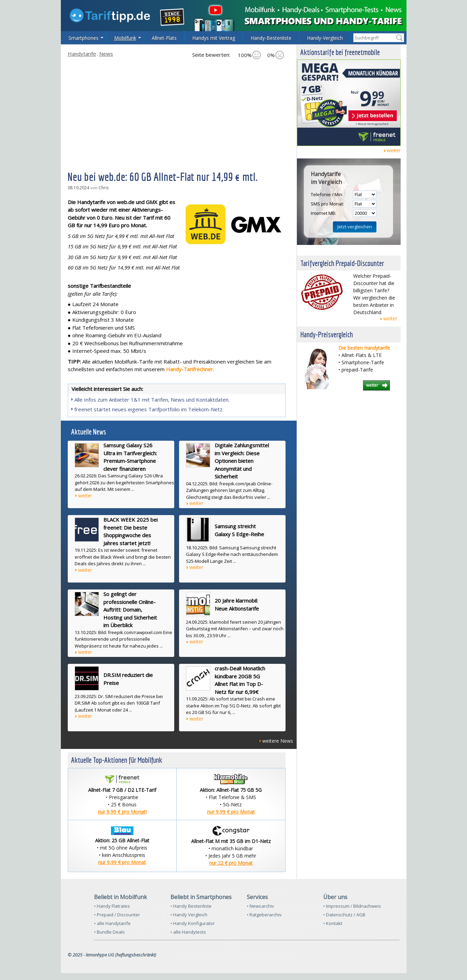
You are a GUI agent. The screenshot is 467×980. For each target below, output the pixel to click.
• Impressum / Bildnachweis (352, 906)
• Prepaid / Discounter (117, 915)
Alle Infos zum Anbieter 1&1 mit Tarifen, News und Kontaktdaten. (152, 400)
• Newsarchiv (260, 906)
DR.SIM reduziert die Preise (128, 679)
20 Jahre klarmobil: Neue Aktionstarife (237, 605)
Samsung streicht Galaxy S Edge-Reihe (239, 530)
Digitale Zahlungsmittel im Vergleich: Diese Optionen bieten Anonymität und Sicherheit (242, 461)
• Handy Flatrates (112, 906)
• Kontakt (333, 923)
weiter (85, 496)
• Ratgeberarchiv (264, 915)
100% (249, 55)
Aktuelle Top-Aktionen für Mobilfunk (117, 760)
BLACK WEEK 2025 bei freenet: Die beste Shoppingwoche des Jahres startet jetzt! (130, 531)
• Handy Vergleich (189, 915)
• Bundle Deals (109, 932)
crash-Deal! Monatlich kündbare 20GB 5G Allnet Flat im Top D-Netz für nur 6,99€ (240, 680)
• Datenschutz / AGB (344, 915)
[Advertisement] (177, 114)
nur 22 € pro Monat (231, 863)
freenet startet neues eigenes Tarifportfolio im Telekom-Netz (148, 409)
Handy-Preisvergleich (327, 334)
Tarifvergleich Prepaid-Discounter (342, 263)
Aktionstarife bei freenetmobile (340, 52)
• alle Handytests (188, 932)
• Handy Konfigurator (193, 923)
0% (275, 55)
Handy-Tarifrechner (189, 369)
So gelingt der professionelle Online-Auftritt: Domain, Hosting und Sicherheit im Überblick (130, 610)
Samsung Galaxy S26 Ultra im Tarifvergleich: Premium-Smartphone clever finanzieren (130, 457)
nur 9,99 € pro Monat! (122, 812)
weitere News (278, 741)
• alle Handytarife (112, 923)
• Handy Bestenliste (191, 906)
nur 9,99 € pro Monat (231, 812)
